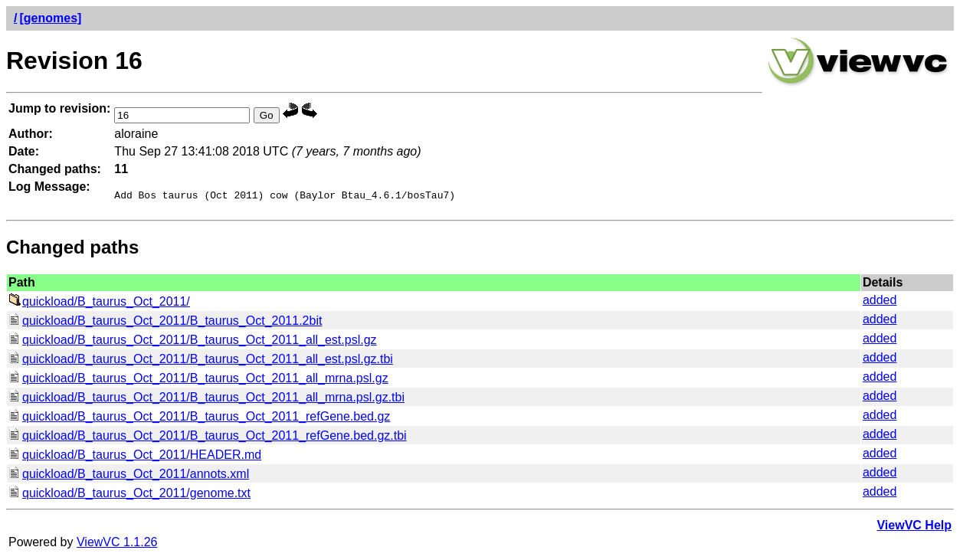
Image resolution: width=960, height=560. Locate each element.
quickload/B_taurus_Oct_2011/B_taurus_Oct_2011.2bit (165, 323)
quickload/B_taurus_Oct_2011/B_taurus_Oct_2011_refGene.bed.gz (199, 419)
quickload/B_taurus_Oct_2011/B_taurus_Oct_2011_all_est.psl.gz (193, 342)
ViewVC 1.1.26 (117, 544)
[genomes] (50, 18)
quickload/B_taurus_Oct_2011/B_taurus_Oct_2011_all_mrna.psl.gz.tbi (206, 400)
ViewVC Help (914, 527)
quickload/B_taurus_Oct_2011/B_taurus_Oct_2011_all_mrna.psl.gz (198, 380)
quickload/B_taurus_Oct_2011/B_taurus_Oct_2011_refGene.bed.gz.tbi (208, 438)
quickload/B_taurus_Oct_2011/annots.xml (129, 476)
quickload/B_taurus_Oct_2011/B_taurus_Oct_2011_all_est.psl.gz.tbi (201, 361)
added (880, 302)
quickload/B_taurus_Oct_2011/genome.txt (129, 495)
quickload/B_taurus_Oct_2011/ (99, 304)
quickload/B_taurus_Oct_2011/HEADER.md (135, 457)
